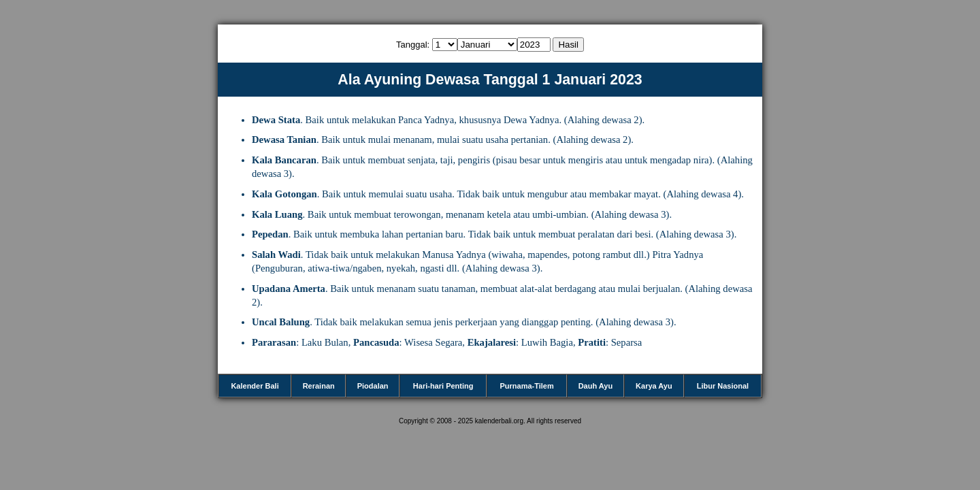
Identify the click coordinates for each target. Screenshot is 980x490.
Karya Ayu (654, 386)
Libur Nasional (723, 386)
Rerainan (319, 386)
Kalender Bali (255, 386)
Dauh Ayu (596, 386)
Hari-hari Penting (443, 386)
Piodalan (373, 386)
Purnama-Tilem (526, 386)
